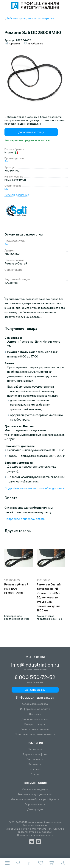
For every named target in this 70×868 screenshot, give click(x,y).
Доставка (35, 714)
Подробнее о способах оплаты (25, 519)
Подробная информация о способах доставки (34, 488)
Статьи (35, 774)
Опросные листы (35, 804)
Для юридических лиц (35, 719)
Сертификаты (35, 759)
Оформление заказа (35, 704)
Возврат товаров (35, 724)
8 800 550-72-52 (35, 677)
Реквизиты (35, 764)
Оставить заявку (35, 690)
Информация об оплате (35, 709)
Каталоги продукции (35, 789)
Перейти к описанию (17, 195)
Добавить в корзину (31, 132)
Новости (35, 769)
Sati (7, 161)
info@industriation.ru (35, 665)
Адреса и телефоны (35, 754)
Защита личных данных (35, 729)
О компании (35, 749)
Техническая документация (35, 794)
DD (6, 189)
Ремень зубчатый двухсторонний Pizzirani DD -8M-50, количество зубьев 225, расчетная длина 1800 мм (49, 597)
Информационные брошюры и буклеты (35, 799)
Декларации (35, 810)
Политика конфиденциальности (35, 734)
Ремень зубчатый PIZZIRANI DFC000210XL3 (16, 589)
